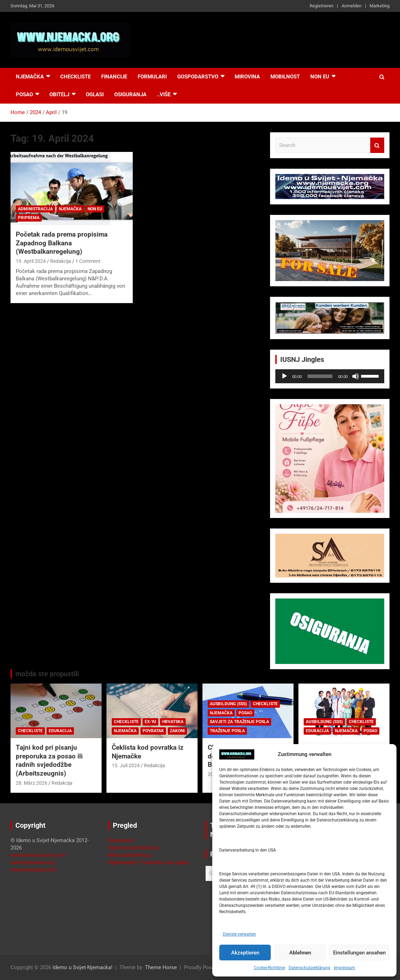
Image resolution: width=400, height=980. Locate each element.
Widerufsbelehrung (130, 855)
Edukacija (60, 731)
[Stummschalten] (356, 376)
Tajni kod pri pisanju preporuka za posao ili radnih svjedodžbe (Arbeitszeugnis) (49, 760)
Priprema (29, 218)
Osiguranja (130, 94)
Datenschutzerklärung (309, 968)
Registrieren (322, 6)
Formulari (152, 77)
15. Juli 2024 (126, 765)
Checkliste (75, 77)
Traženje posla (227, 731)
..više (164, 94)
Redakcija (61, 261)
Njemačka (30, 77)
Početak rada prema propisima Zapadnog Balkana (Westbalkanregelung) (62, 243)
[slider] (320, 376)
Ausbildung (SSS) (228, 704)
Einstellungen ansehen (359, 953)
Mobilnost (285, 77)
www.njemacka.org (33, 862)
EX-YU (150, 722)
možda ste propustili (47, 674)
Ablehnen (300, 953)
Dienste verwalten (239, 934)
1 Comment (88, 261)
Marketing (380, 6)
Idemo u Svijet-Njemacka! (82, 967)
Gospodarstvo (198, 77)
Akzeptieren (245, 953)
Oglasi (95, 94)
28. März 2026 (32, 783)
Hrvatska (173, 722)
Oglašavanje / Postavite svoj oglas (148, 862)
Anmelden (351, 6)
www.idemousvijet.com (38, 855)
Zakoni (177, 731)
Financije (114, 77)
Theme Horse (161, 967)
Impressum (344, 968)
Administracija (35, 209)
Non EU (95, 209)
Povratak (153, 731)
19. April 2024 (31, 261)
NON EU (320, 77)
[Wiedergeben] (284, 376)
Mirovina (247, 77)
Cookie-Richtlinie (270, 968)
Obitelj (59, 94)
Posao (24, 94)
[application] (330, 376)
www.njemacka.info (33, 870)
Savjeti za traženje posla (239, 722)
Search (377, 145)
